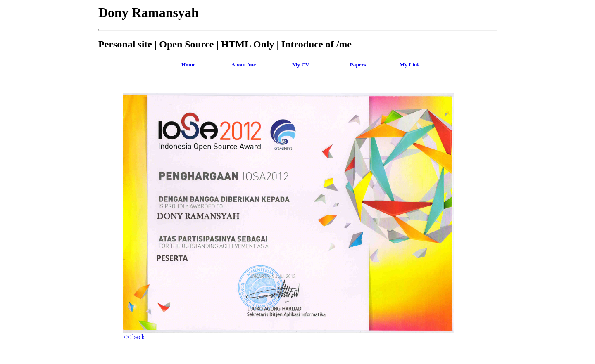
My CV (301, 65)
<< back (134, 337)
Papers (358, 65)
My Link (410, 65)
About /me (244, 65)
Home (188, 65)
